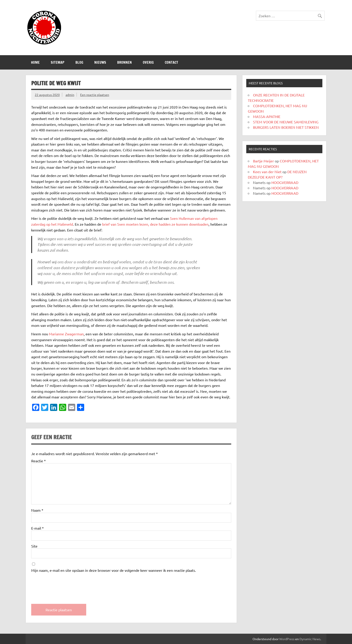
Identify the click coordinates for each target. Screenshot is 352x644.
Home (35, 62)
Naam (37, 510)
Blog (79, 62)
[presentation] (65, 584)
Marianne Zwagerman (66, 334)
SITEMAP (58, 62)
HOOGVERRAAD (285, 182)
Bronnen (124, 62)
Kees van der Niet (267, 172)
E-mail (37, 528)
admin (70, 95)
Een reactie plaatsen (95, 95)
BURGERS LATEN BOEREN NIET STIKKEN (286, 127)
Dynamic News (310, 639)
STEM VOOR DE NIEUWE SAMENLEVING (286, 122)
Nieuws (100, 62)
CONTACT (172, 62)
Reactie (38, 461)
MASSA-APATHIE (267, 116)
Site (34, 546)
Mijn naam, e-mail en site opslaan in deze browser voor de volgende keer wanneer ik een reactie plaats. (114, 570)
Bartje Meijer (263, 161)
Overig (148, 62)
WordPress (287, 639)
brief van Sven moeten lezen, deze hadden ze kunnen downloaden (155, 224)
